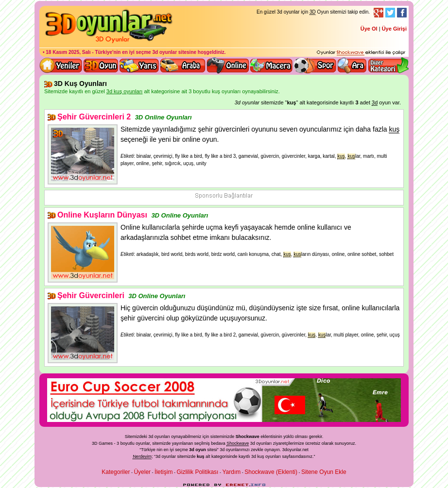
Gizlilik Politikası (197, 472)
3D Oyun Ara (352, 66)
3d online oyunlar (228, 66)
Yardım (231, 472)
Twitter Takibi (390, 13)
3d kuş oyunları (266, 456)
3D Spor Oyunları (315, 66)
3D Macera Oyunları (272, 66)
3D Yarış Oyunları (139, 66)
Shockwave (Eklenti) (271, 472)
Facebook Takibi (402, 13)
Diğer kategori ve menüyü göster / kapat (388, 66)
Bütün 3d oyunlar (101, 66)
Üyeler (142, 472)
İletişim (164, 472)
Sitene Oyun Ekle (324, 472)
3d (222, 450)
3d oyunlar (164, 52)
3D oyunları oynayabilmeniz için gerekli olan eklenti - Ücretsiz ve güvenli (361, 53)
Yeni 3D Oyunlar (61, 66)
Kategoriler (116, 472)
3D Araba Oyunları (183, 66)
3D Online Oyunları (164, 117)
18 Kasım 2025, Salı (68, 52)
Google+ (379, 13)
